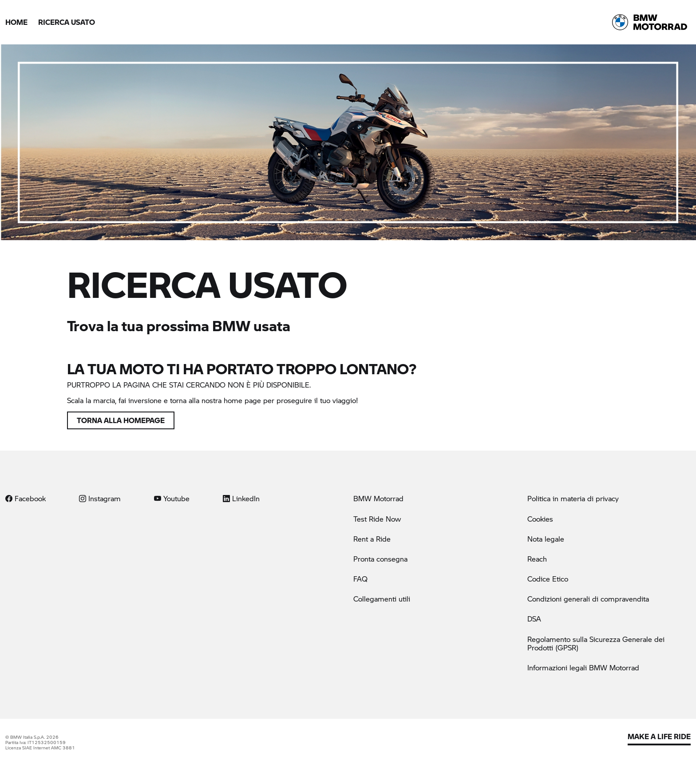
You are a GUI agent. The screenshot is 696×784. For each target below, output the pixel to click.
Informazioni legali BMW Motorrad (583, 667)
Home (16, 22)
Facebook (26, 498)
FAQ (360, 579)
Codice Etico (548, 579)
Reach (537, 559)
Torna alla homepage (121, 420)
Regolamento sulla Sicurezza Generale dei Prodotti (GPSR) (596, 643)
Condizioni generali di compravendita (588, 599)
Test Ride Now (377, 519)
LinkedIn (241, 498)
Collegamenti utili (382, 599)
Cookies (540, 519)
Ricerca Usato (67, 22)
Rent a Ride (372, 539)
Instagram (100, 498)
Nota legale (546, 539)
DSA (534, 619)
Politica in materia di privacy (573, 498)
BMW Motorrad (378, 498)
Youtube (172, 498)
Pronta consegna (380, 559)
